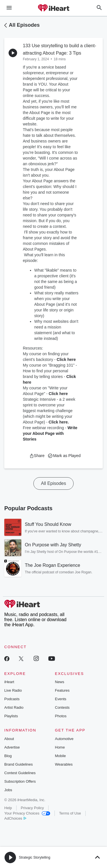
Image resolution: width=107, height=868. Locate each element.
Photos (61, 716)
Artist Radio (14, 707)
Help (8, 808)
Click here (66, 359)
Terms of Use (70, 813)
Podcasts (12, 699)
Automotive (64, 739)
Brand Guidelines (19, 764)
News (60, 682)
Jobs (8, 790)
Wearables (64, 764)
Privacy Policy (32, 808)
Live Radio (13, 690)
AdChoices (15, 818)
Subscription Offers (20, 781)
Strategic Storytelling (35, 857)
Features (62, 690)
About (9, 739)
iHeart (9, 682)
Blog (8, 756)
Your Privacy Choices (27, 813)
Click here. (59, 422)
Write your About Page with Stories (50, 433)
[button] (37, 456)
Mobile (60, 756)
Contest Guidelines (20, 773)
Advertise (12, 747)
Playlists (11, 716)
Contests (62, 707)
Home (60, 747)
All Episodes (24, 25)
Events (61, 699)
